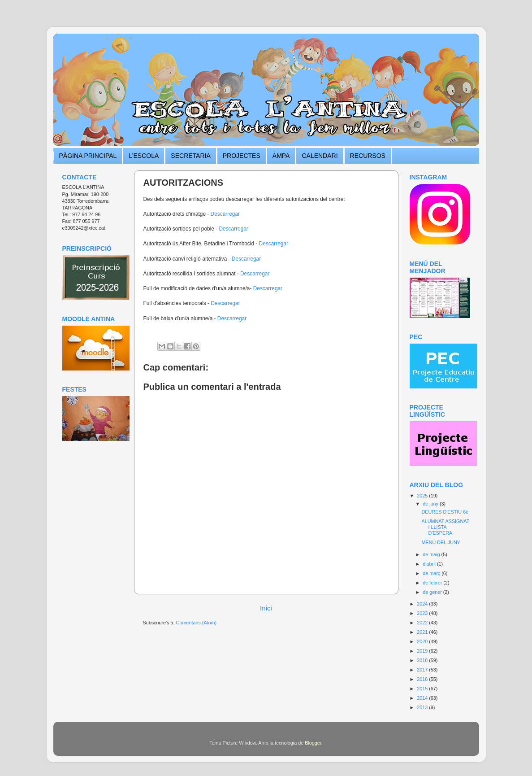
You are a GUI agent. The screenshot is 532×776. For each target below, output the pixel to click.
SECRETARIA (190, 156)
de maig (432, 554)
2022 (423, 623)
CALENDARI (320, 156)
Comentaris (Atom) (197, 623)
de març (432, 573)
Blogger (313, 743)
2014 (423, 698)
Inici (266, 608)
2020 (423, 641)
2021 (423, 632)
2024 (423, 604)
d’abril (430, 564)
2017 (423, 670)
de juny (431, 504)
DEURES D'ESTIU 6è (445, 512)
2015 (423, 689)
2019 (423, 651)
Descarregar (225, 214)
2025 (423, 496)
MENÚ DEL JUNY (441, 542)
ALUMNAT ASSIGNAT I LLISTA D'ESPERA (445, 527)
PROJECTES (242, 156)
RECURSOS (368, 156)
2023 (423, 613)
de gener (433, 592)
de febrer (433, 583)
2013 (423, 707)
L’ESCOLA (144, 156)
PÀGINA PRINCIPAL (88, 156)
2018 (423, 660)
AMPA (281, 156)
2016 (423, 679)
